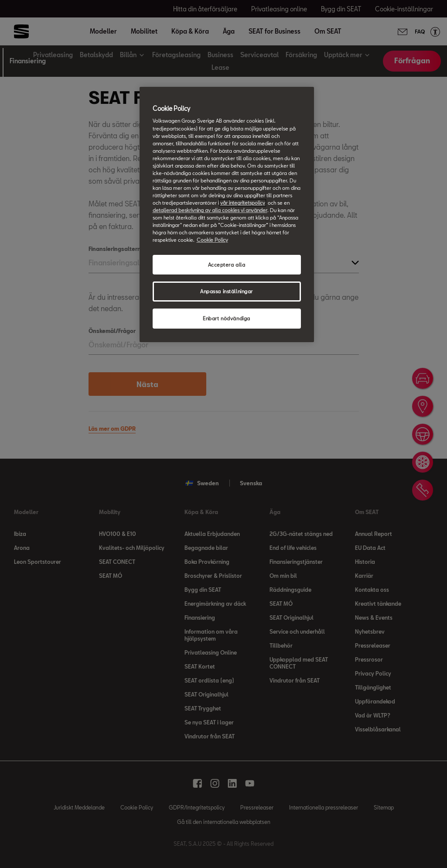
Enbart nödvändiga (227, 318)
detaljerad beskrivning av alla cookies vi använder (210, 210)
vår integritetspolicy (243, 203)
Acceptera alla (227, 265)
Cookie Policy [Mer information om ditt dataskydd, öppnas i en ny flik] (212, 240)
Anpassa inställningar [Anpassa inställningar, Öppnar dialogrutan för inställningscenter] (227, 291)
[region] (227, 214)
